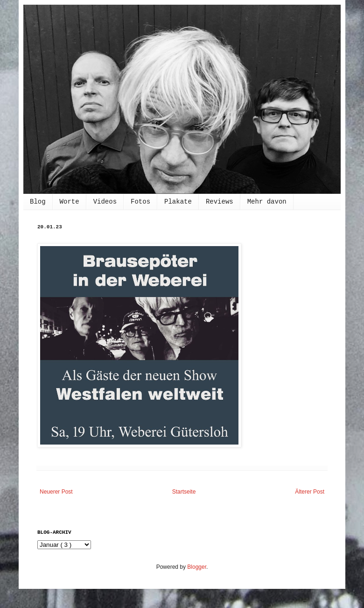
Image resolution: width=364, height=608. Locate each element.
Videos (105, 202)
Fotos (140, 202)
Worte (70, 202)
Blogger (197, 567)
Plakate (178, 202)
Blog (38, 202)
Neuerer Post (56, 492)
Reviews (220, 202)
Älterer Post (310, 492)
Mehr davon (267, 202)
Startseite (184, 492)
